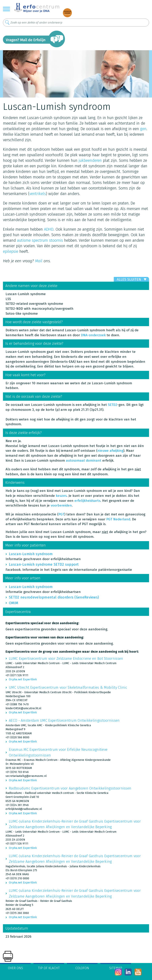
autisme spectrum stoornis (40, 240)
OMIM (13, 603)
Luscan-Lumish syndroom (31, 554)
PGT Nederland (118, 519)
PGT (61, 514)
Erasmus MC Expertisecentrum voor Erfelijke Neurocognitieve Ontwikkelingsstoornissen (58, 752)
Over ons (15, 968)
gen (143, 129)
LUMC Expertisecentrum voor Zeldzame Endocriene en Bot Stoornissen (66, 659)
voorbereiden (61, 505)
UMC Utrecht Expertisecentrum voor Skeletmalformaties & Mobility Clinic (68, 687)
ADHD (49, 229)
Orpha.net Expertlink (23, 679)
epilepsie (11, 251)
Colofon (82, 968)
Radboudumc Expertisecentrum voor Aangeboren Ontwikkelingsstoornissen (70, 788)
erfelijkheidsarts (87, 501)
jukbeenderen (90, 160)
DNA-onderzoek (93, 335)
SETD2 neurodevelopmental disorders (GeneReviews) (54, 597)
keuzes (61, 496)
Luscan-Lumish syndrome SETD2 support (44, 564)
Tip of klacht (49, 968)
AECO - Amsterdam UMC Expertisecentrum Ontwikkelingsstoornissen (64, 721)
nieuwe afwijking (110, 451)
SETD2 (113, 405)
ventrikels (38, 194)
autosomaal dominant (84, 461)
